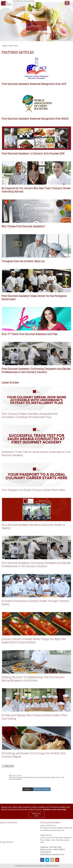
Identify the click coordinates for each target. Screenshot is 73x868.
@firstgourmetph (16, 775)
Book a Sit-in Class (36, 815)
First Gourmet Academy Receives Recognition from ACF (34, 84)
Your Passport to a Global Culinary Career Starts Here (33, 490)
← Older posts (8, 766)
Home (5, 46)
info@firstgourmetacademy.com (52, 854)
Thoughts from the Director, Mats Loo (23, 261)
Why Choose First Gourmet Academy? (23, 226)
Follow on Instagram (42, 789)
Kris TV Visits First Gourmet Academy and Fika (30, 334)
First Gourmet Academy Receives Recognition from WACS (35, 119)
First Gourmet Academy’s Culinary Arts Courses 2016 (33, 153)
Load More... (28, 789)
